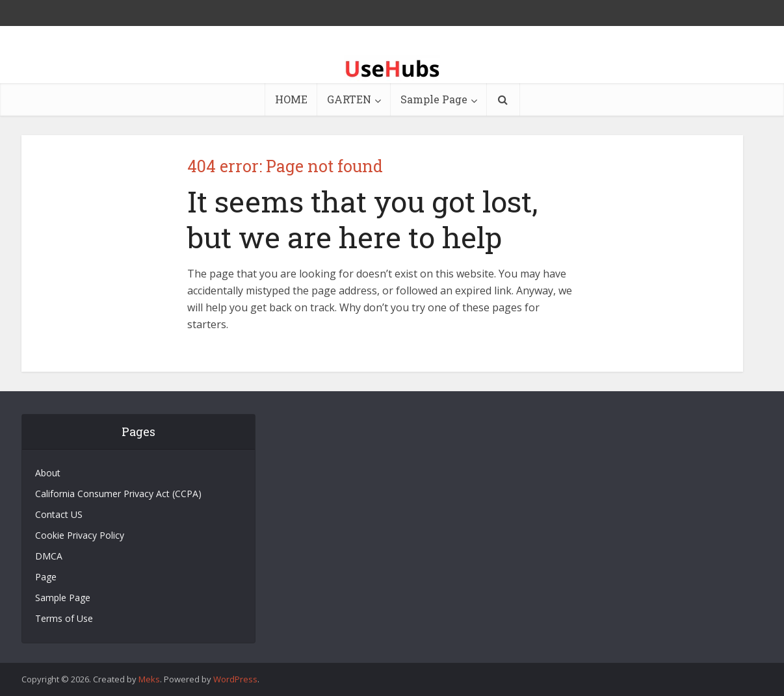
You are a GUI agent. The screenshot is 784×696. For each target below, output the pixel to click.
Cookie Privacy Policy (80, 535)
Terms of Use (64, 618)
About (48, 473)
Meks (149, 679)
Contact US (59, 514)
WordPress (235, 679)
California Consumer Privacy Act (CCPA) (118, 494)
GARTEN (349, 99)
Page (46, 577)
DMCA (49, 556)
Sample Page (434, 99)
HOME (291, 99)
